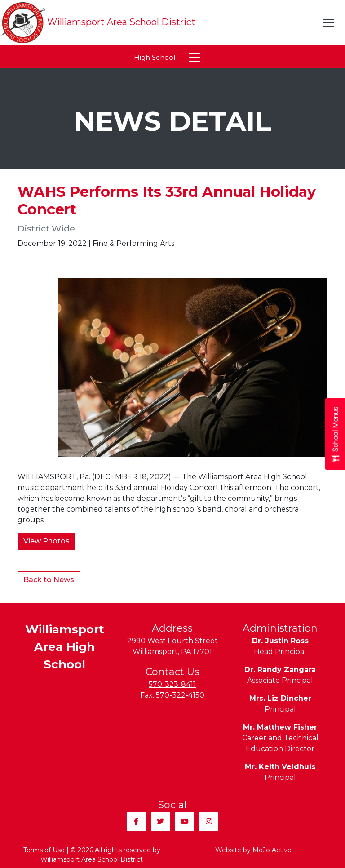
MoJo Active (272, 850)
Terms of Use (44, 850)
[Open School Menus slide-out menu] (335, 434)
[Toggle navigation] (329, 23)
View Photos (46, 541)
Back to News (49, 580)
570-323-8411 (172, 684)
